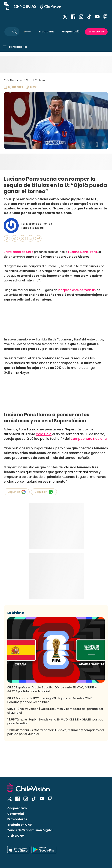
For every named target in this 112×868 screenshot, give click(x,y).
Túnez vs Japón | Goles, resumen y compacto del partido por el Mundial (55, 711)
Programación (71, 32)
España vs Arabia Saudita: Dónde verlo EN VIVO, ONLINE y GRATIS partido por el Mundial (52, 689)
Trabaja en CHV (20, 825)
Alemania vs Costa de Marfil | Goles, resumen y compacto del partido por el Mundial (56, 732)
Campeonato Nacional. (89, 439)
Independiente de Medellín (77, 290)
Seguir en (17, 492)
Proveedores (17, 819)
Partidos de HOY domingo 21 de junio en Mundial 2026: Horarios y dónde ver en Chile (50, 700)
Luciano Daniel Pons (83, 252)
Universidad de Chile (18, 252)
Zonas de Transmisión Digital (30, 830)
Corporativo (17, 808)
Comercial (16, 814)
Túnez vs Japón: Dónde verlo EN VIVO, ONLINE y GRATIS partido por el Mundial (55, 721)
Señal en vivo (96, 32)
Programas (47, 32)
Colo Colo (44, 434)
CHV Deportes (13, 80)
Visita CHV (16, 836)
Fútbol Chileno (35, 80)
